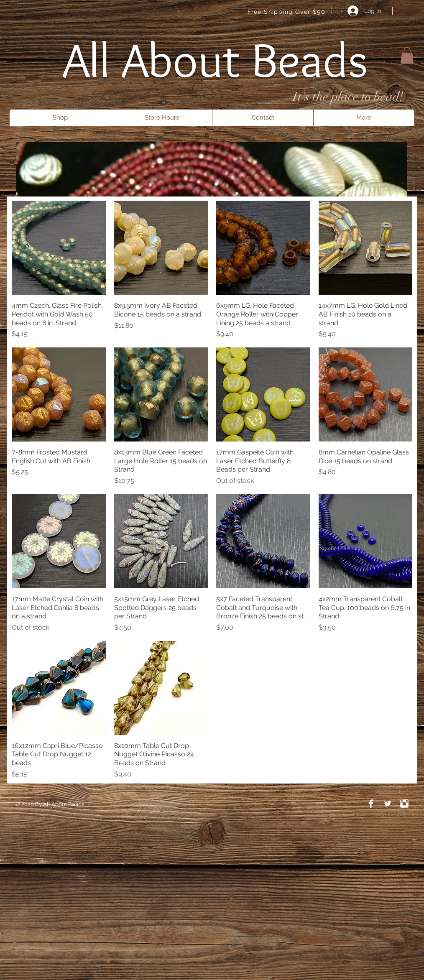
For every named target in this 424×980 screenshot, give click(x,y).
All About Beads (215, 60)
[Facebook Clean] (371, 804)
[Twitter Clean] (388, 804)
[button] (407, 55)
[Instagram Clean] (404, 804)
